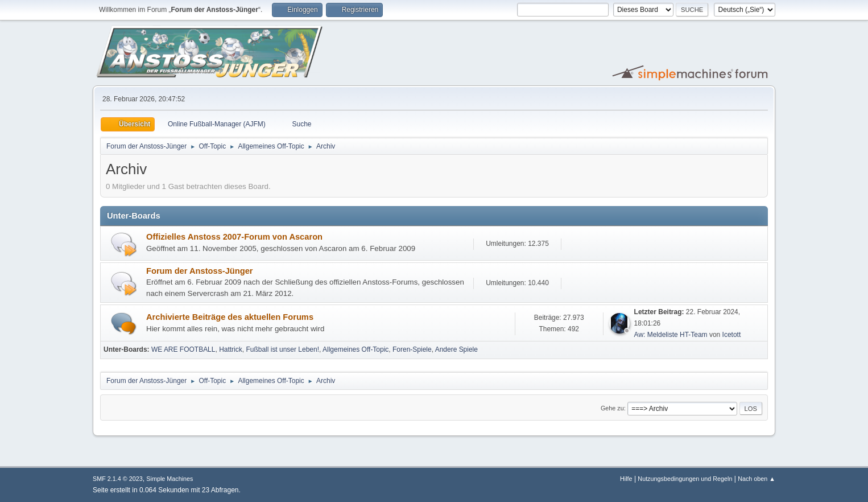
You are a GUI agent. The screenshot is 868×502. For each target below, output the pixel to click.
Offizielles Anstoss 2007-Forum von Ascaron (234, 237)
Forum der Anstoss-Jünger (200, 271)
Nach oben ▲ (757, 479)
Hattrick (231, 349)
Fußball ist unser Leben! (282, 349)
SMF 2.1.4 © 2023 (118, 479)
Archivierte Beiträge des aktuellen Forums (230, 317)
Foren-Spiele (412, 349)
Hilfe (626, 479)
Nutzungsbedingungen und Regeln (685, 479)
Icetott (732, 335)
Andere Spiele (456, 349)
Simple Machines (170, 479)
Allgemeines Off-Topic (356, 349)
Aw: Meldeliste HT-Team (671, 335)
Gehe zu (612, 408)
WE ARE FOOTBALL (183, 349)
